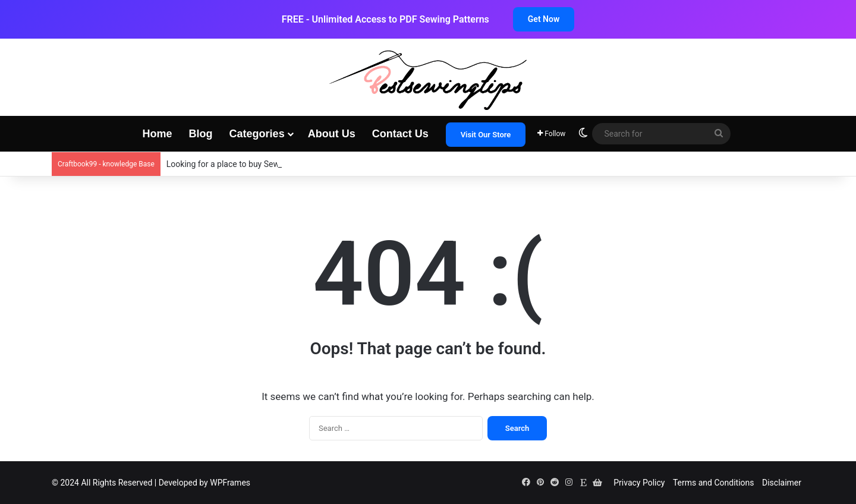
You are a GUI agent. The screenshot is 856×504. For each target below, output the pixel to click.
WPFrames (230, 483)
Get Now (544, 19)
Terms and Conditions (714, 483)
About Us (332, 134)
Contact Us (400, 134)
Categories (257, 134)
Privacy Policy (639, 483)
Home (158, 134)
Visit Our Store (486, 135)
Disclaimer (782, 483)
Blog (201, 134)
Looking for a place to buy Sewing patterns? (247, 164)
